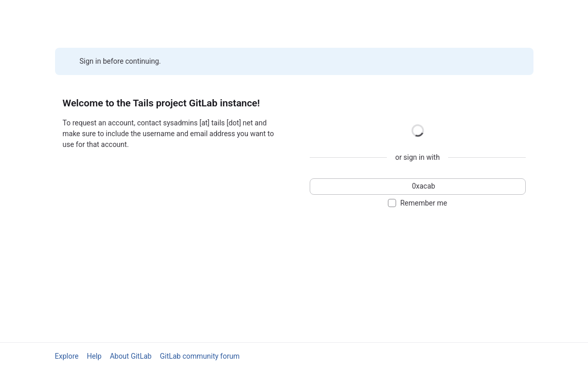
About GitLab (130, 356)
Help (94, 356)
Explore (67, 356)
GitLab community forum (200, 356)
